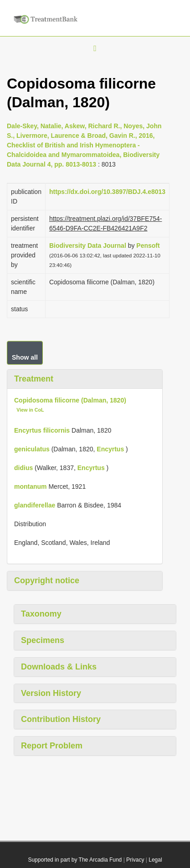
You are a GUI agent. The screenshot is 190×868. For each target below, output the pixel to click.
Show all (25, 357)
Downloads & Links (59, 667)
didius (23, 468)
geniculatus (32, 449)
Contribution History (61, 719)
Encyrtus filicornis (42, 430)
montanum (31, 486)
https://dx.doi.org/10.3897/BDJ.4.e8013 (107, 192)
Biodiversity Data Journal (88, 246)
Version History (51, 693)
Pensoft (148, 246)
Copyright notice (47, 580)
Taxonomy (41, 614)
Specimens (43, 640)
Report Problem (52, 746)
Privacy (135, 860)
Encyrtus (110, 449)
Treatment (34, 379)
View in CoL (30, 410)
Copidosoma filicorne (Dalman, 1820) (70, 400)
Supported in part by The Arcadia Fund (75, 860)
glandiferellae (35, 505)
